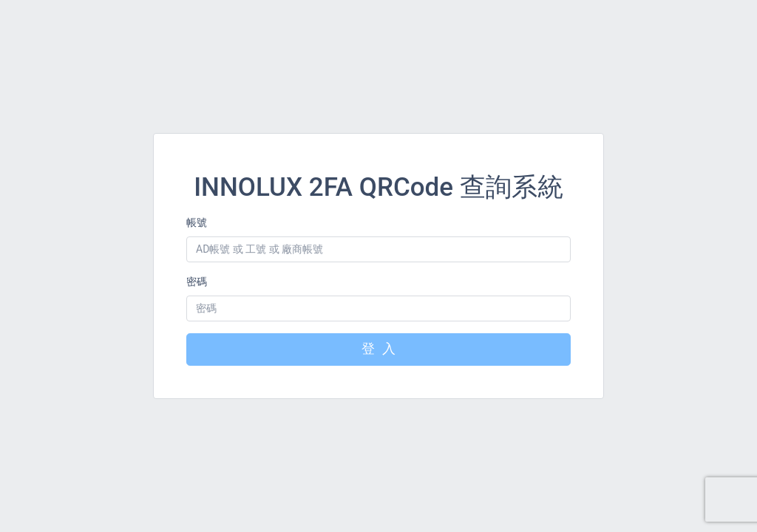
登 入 (379, 349)
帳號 (197, 222)
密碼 (197, 282)
